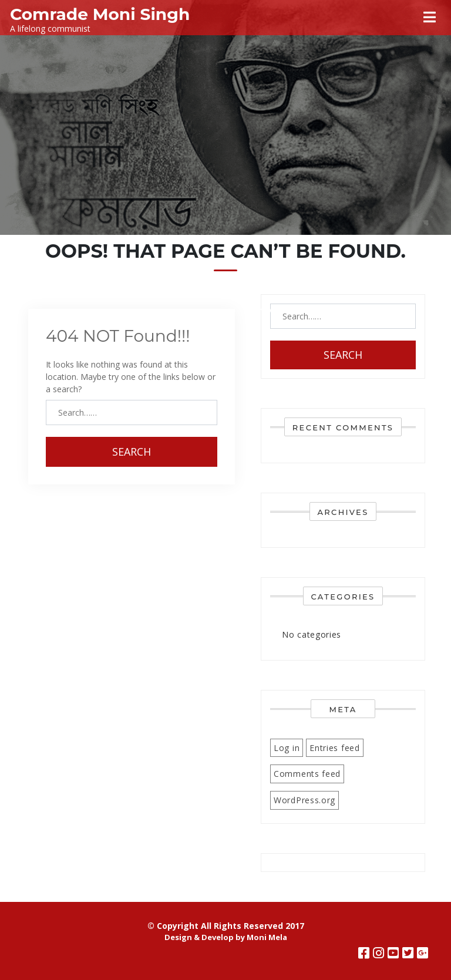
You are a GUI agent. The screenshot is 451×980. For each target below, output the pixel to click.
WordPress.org (304, 800)
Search (132, 452)
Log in (287, 748)
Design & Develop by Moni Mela (226, 937)
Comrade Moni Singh (100, 14)
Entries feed (334, 748)
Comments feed (307, 774)
